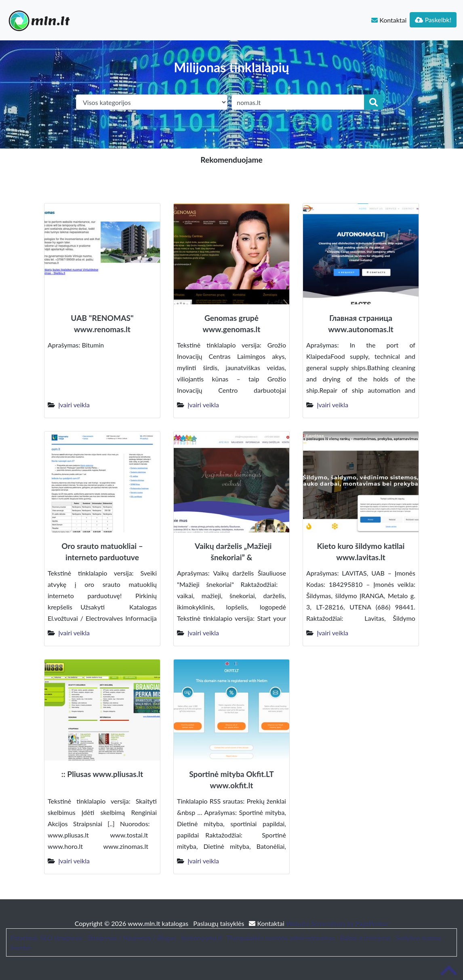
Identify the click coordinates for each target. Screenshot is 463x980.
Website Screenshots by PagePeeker (337, 923)
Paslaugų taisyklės (219, 923)
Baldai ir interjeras (365, 937)
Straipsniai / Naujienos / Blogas (132, 937)
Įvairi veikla (74, 405)
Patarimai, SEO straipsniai (46, 937)
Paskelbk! (433, 20)
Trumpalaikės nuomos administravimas (281, 937)
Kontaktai (389, 20)
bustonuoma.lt (201, 937)
